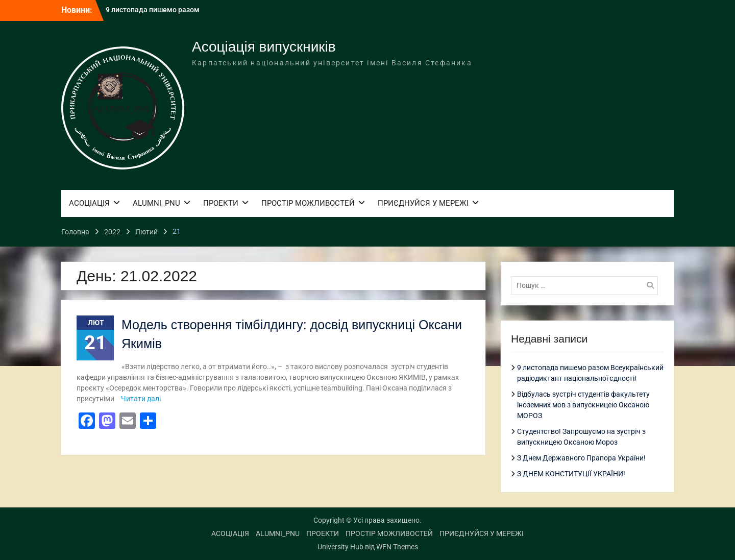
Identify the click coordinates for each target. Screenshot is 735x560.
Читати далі (141, 399)
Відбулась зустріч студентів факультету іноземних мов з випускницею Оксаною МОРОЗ (583, 405)
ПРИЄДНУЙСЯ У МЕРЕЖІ (423, 203)
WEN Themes (397, 547)
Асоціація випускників (264, 47)
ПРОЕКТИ (221, 203)
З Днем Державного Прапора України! (581, 458)
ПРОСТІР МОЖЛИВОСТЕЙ (308, 203)
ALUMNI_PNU (156, 203)
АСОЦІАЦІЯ (89, 203)
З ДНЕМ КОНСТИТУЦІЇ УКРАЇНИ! (571, 474)
